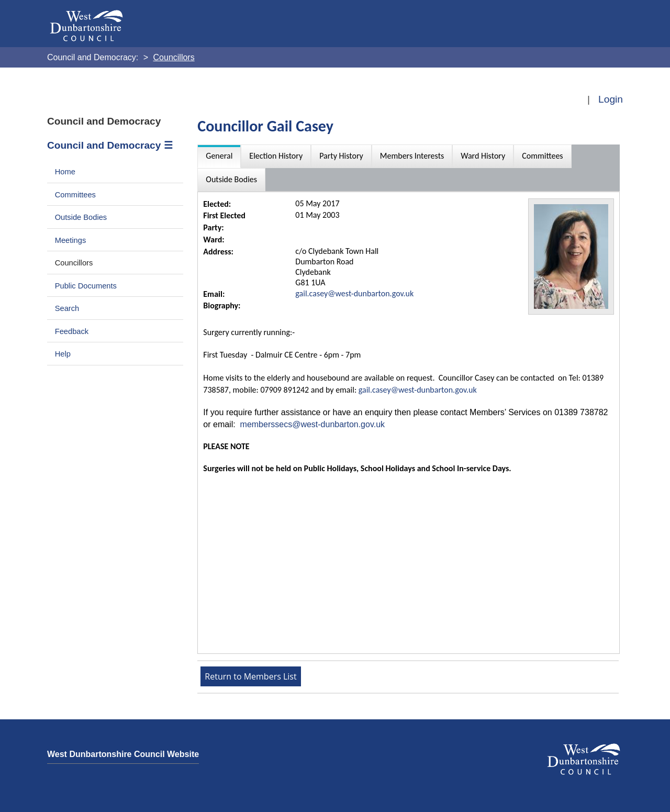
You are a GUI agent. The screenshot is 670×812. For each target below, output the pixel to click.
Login (611, 99)
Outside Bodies (81, 217)
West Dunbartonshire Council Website (123, 754)
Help (63, 354)
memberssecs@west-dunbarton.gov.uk (313, 424)
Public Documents (86, 286)
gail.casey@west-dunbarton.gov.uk (354, 293)
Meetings (71, 240)
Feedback (72, 331)
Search (67, 308)
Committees (75, 195)
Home (65, 172)
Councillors (74, 263)
